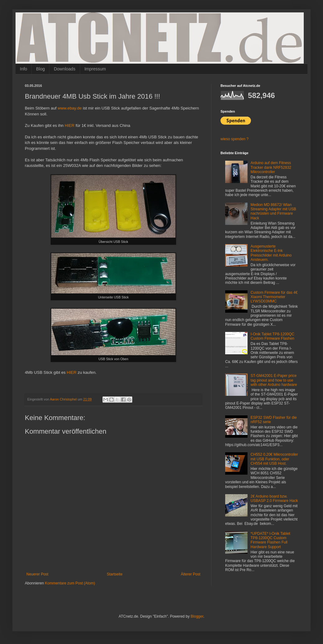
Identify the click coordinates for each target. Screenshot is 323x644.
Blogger (197, 616)
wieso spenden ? (234, 139)
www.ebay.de (70, 108)
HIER (70, 125)
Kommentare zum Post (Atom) (70, 583)
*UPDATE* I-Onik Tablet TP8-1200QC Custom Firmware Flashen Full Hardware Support (271, 540)
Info (23, 69)
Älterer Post (191, 574)
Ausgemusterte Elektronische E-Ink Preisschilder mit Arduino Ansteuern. (271, 253)
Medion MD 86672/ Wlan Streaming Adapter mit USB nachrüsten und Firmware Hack (273, 211)
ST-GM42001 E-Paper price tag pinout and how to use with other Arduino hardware (274, 380)
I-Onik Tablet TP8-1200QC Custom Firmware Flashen (273, 336)
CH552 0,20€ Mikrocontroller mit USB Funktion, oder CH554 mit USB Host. (274, 459)
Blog (40, 69)
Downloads (64, 69)
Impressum (95, 69)
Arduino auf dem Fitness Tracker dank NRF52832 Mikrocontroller (271, 167)
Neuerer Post (37, 574)
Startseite (115, 574)
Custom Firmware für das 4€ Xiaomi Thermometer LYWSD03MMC (274, 297)
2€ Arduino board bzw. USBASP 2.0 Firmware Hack (274, 499)
